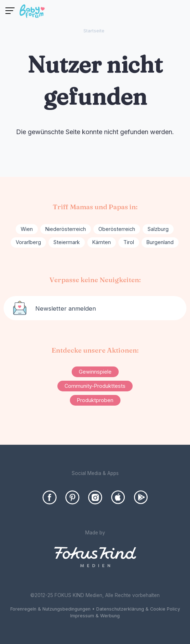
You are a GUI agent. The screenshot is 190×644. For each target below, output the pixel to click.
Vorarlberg (28, 242)
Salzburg (158, 229)
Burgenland (160, 242)
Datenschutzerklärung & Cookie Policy (138, 609)
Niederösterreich (66, 229)
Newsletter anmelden (66, 308)
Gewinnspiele (95, 372)
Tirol (129, 242)
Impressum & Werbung (95, 616)
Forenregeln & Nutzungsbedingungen (50, 609)
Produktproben (95, 400)
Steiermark (67, 242)
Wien (27, 229)
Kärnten (102, 242)
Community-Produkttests (95, 386)
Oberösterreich (117, 229)
